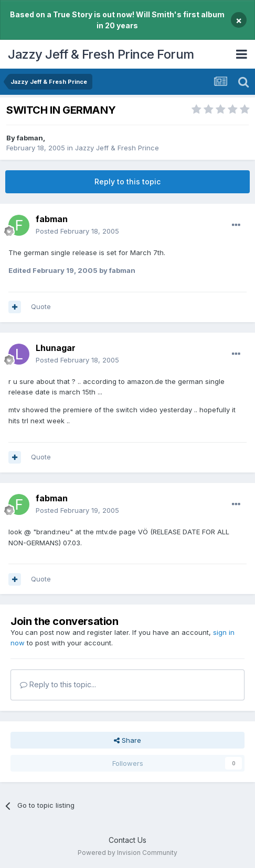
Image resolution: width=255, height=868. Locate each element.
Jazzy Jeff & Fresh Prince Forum (101, 54)
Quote (41, 306)
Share (127, 740)
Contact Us (127, 840)
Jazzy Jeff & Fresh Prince (117, 148)
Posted (77, 231)
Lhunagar (56, 348)
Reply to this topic (127, 182)
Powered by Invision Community (127, 853)
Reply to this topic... (58, 684)
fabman (30, 138)
